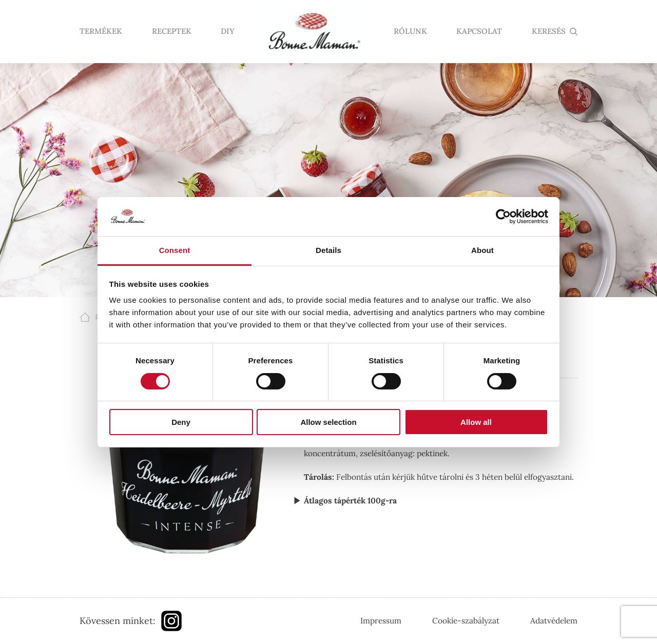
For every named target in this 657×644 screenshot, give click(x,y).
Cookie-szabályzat (466, 620)
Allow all (476, 422)
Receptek (172, 32)
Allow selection (328, 422)
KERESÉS (549, 32)
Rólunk (410, 32)
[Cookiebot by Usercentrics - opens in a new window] (503, 217)
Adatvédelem (554, 620)
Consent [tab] (175, 250)
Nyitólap (314, 32)
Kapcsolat (479, 32)
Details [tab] (328, 250)
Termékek (101, 32)
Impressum (381, 620)
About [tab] (482, 250)
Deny (181, 422)
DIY (228, 32)
